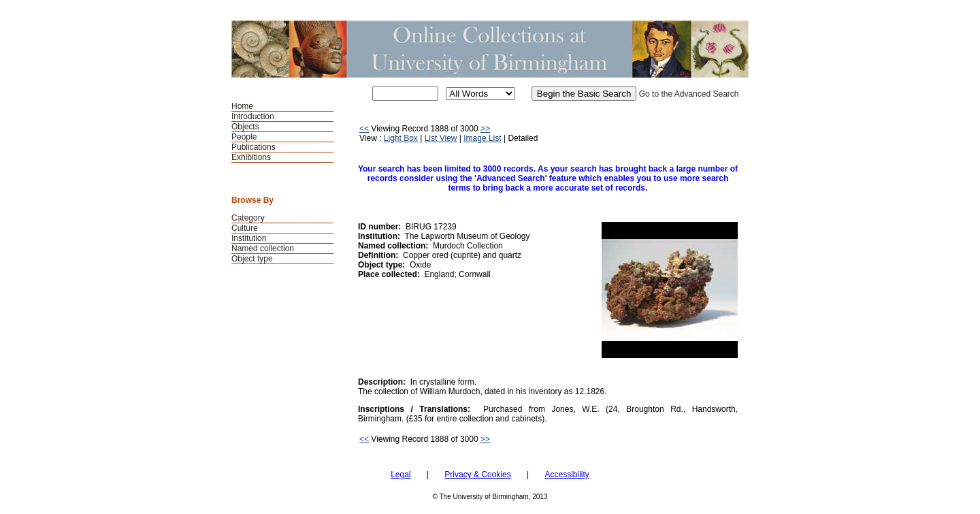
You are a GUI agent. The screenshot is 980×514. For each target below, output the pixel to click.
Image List (482, 138)
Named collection (263, 248)
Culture (245, 228)
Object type (252, 259)
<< (364, 129)
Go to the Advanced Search (689, 94)
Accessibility (567, 475)
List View (441, 138)
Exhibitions (251, 157)
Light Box (401, 138)
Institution (249, 238)
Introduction (253, 116)
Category (248, 218)
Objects (245, 127)
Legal (401, 475)
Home (242, 106)
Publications (254, 147)
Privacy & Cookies (477, 475)
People (244, 137)
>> (485, 129)
